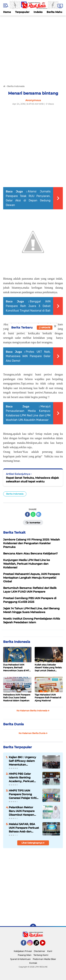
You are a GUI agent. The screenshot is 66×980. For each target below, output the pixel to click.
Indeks (38, 12)
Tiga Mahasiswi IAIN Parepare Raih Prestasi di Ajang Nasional (48, 698)
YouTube (45, 944)
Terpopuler (22, 12)
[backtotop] (33, 927)
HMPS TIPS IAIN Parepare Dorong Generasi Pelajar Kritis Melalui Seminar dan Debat (23, 794)
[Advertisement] (33, 49)
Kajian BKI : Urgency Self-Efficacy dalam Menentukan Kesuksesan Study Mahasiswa (22, 761)
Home (7, 12)
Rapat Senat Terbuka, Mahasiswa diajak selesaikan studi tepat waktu (32, 480)
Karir (50, 951)
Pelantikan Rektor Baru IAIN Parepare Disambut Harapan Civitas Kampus (22, 811)
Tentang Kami (41, 955)
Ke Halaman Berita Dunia (33, 733)
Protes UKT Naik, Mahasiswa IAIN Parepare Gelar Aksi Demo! (28, 356)
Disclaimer (39, 951)
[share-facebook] (27, 514)
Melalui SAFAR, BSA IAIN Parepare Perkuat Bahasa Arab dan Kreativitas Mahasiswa (24, 828)
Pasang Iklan (25, 955)
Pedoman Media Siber (44, 959)
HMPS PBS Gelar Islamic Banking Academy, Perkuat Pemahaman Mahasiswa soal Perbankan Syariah (21, 778)
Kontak (33, 963)
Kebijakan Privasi (23, 951)
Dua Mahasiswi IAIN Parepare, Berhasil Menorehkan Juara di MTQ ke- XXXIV (17, 668)
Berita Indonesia (15, 494)
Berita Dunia (13, 724)
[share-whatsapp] (33, 514)
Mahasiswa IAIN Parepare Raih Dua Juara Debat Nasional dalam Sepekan (17, 698)
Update (45, 328)
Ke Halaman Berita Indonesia (33, 711)
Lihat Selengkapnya (33, 843)
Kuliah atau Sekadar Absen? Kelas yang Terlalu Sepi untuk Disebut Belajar (48, 668)
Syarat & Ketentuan (20, 959)
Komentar (33, 522)
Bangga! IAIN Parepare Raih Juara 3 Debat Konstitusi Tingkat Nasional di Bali (28, 306)
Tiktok (37, 944)
